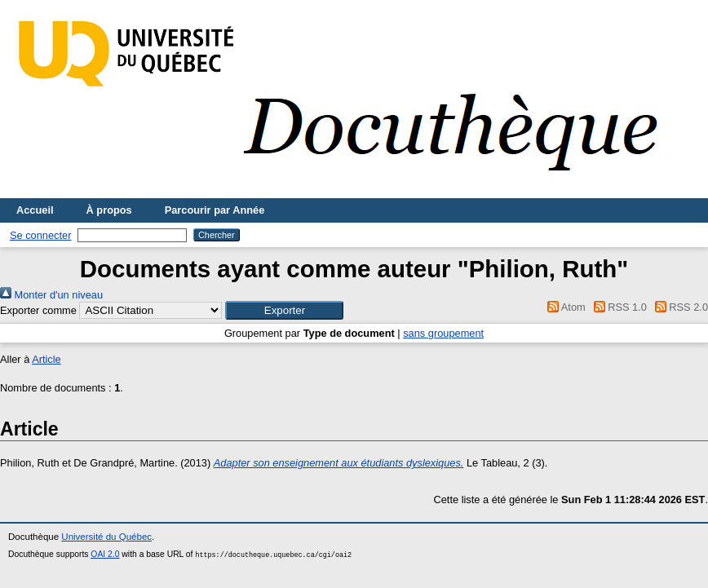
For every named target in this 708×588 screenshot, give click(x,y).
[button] (284, 310)
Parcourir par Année (215, 210)
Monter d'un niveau (51, 295)
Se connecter (40, 235)
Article (46, 359)
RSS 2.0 (679, 307)
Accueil (35, 210)
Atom (564, 307)
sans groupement (443, 333)
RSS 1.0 (617, 307)
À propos (109, 210)
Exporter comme (38, 310)
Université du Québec (106, 537)
